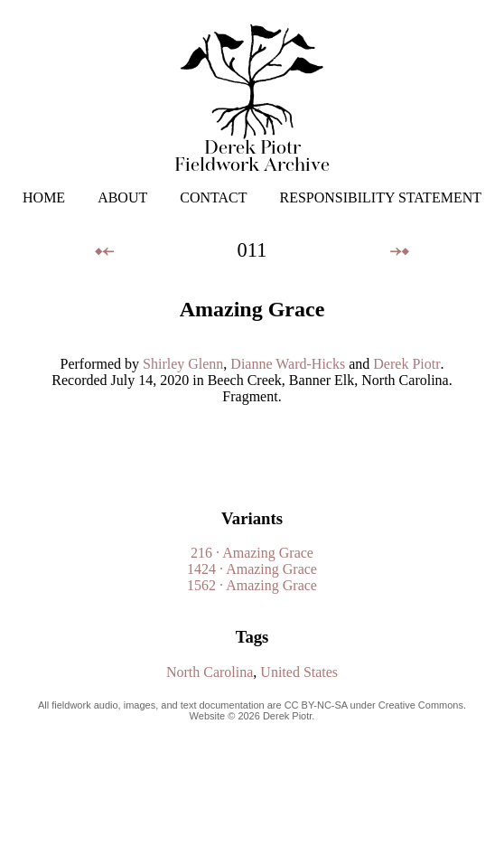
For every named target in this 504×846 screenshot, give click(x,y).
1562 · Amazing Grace (252, 585)
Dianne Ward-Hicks (288, 364)
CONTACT (213, 197)
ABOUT (122, 197)
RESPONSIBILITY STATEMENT (381, 197)
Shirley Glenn (183, 364)
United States (299, 672)
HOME (44, 197)
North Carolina (210, 672)
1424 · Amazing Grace (252, 569)
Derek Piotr (406, 364)
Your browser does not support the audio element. (256, 448)
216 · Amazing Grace (252, 553)
